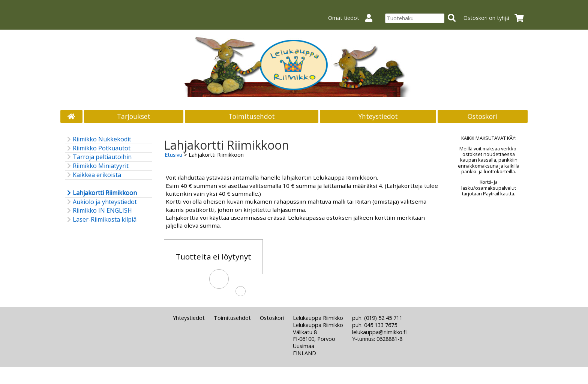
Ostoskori (482, 116)
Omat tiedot (353, 18)
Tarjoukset (134, 116)
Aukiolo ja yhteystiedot (101, 202)
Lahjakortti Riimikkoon (101, 193)
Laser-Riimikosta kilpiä (101, 220)
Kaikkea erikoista (93, 175)
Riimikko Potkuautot (98, 148)
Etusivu (173, 155)
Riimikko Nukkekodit (98, 139)
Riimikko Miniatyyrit (97, 166)
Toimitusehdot (252, 116)
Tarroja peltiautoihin (98, 157)
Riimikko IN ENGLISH (99, 211)
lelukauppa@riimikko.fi (379, 332)
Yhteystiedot (378, 116)
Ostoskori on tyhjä (496, 18)
